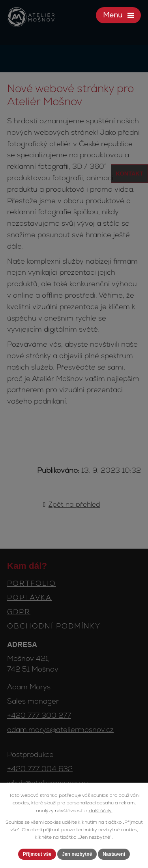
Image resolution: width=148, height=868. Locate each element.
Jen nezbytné (77, 854)
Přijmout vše (37, 854)
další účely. (101, 811)
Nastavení (114, 854)
